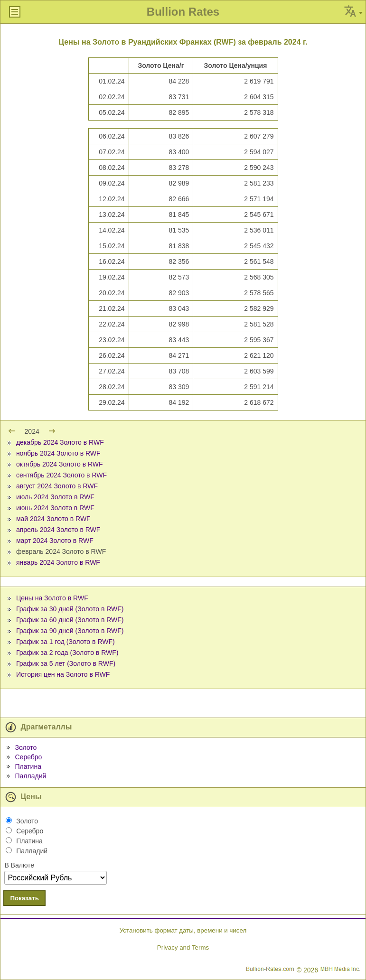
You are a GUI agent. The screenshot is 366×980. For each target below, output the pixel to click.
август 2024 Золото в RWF (57, 486)
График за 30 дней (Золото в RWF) (70, 609)
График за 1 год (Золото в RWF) (66, 642)
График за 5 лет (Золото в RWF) (66, 663)
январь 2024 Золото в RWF (58, 562)
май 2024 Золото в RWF (53, 519)
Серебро (28, 757)
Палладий (30, 776)
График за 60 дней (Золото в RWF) (70, 620)
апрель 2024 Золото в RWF (58, 530)
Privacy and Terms (183, 947)
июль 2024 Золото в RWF (55, 497)
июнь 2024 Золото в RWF (55, 508)
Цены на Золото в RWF (52, 598)
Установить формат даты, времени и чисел (183, 930)
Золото (26, 747)
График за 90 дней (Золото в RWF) (70, 631)
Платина (28, 766)
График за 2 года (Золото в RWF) (67, 653)
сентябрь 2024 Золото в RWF (61, 475)
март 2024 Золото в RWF (55, 541)
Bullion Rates (183, 12)
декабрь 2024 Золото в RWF (60, 442)
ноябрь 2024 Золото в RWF (58, 453)
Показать (24, 898)
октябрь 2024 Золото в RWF (60, 464)
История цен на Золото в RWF (63, 674)
